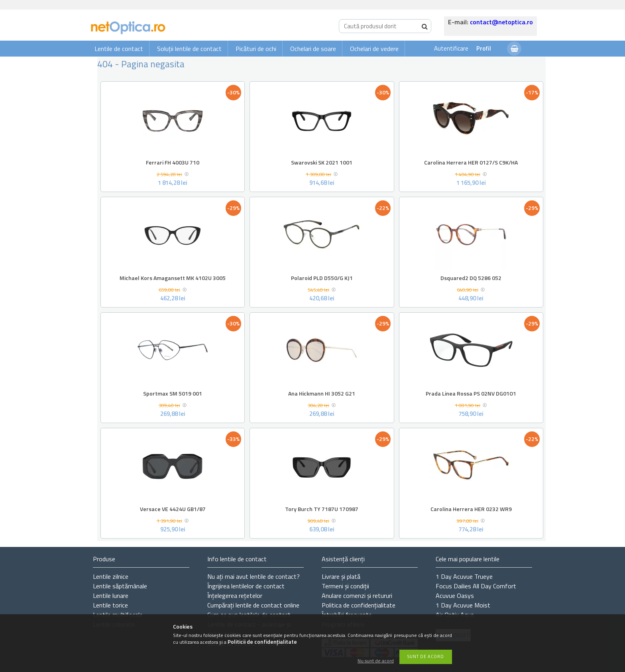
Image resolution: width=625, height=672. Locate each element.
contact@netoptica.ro (501, 22)
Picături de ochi (256, 49)
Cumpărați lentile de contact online (253, 605)
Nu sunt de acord (376, 661)
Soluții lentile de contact (189, 49)
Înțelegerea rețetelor (235, 596)
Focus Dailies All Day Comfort (476, 586)
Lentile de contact (119, 49)
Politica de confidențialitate (359, 605)
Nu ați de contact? (254, 576)
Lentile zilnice (111, 576)
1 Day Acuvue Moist (463, 605)
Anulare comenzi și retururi (357, 596)
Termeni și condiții (345, 586)
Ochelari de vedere (374, 49)
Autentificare (451, 48)
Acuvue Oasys (455, 596)
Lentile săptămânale (120, 586)
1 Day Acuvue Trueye (464, 576)
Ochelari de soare (313, 49)
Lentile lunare (111, 596)
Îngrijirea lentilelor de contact (246, 586)
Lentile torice (110, 605)
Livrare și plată (341, 576)
